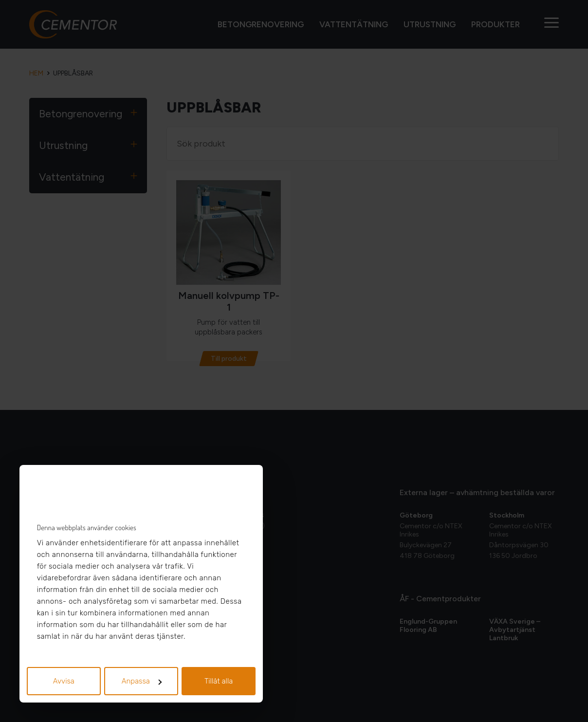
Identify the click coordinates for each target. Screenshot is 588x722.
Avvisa (64, 681)
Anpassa (142, 681)
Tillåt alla (219, 681)
